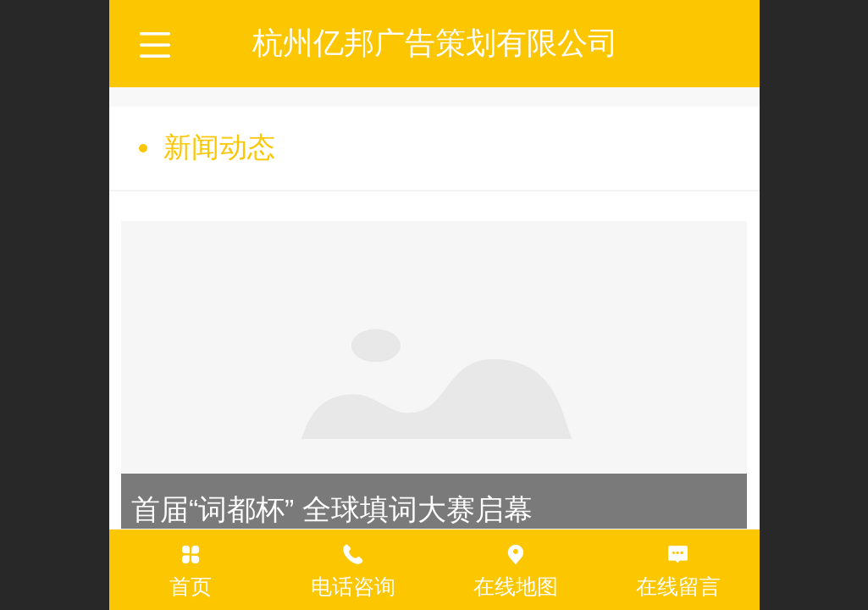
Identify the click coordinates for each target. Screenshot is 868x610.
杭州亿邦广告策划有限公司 (435, 43)
